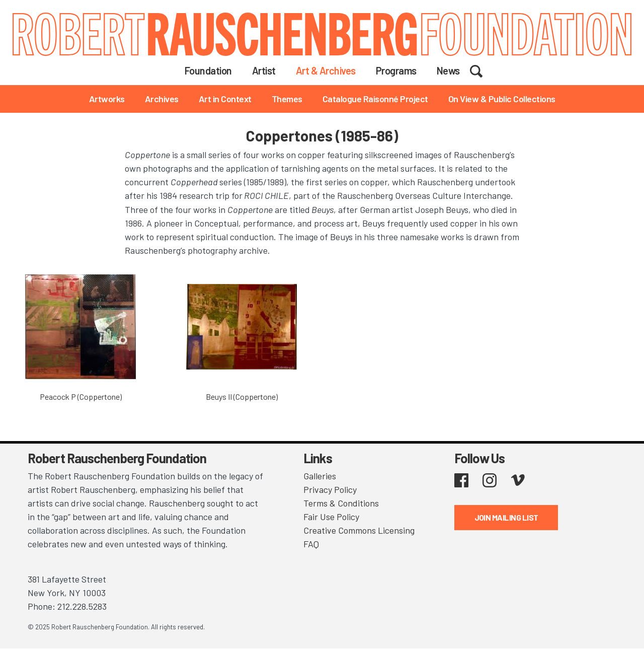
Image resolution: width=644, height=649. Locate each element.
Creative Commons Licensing (359, 530)
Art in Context (225, 99)
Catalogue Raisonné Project (375, 99)
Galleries (320, 476)
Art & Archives (326, 70)
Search (483, 70)
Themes (287, 99)
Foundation (208, 70)
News (448, 70)
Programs (396, 70)
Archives (162, 99)
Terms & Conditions (341, 503)
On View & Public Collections (502, 99)
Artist (264, 70)
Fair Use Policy (331, 517)
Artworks (107, 99)
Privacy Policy (330, 489)
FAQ (311, 544)
